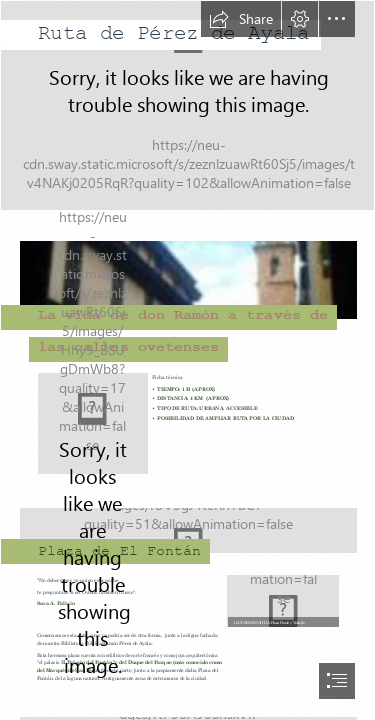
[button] (241, 19)
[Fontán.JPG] (187, 289)
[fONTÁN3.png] (187, 524)
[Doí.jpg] (282, 600)
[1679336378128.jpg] (187, 105)
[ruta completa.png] (93, 423)
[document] (187, 360)
